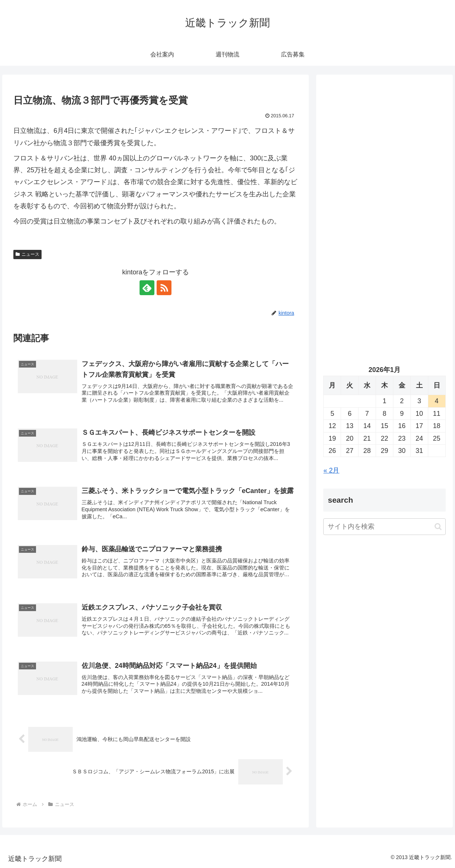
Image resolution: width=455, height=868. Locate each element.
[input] (384, 527)
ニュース (27, 254)
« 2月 (331, 470)
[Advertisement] (384, 152)
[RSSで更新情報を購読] (164, 288)
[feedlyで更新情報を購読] (147, 288)
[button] (438, 527)
